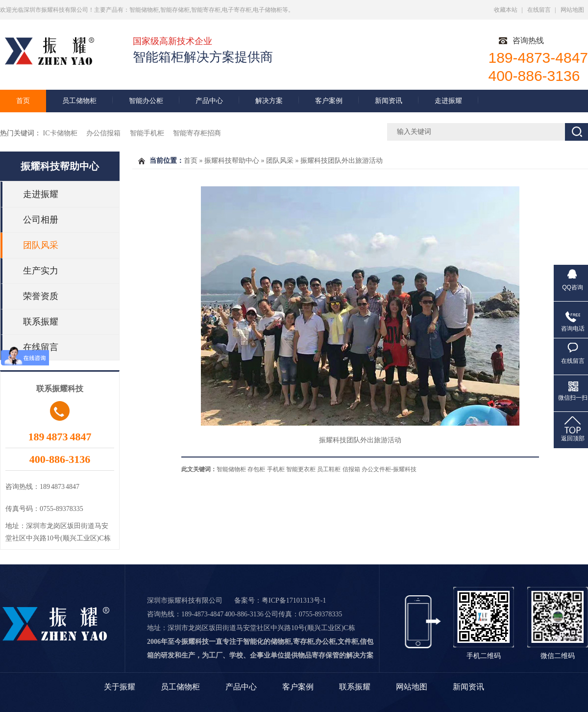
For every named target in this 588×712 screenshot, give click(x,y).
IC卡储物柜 (61, 133)
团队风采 (41, 245)
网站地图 (572, 10)
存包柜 (256, 469)
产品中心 (209, 101)
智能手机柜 (148, 133)
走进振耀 (448, 101)
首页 (23, 101)
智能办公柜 (146, 101)
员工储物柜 (79, 101)
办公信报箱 (104, 133)
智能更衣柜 (301, 469)
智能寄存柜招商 (197, 133)
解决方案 (269, 101)
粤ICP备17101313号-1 (294, 600)
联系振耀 (41, 322)
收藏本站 (506, 10)
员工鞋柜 (329, 469)
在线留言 (539, 10)
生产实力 (41, 271)
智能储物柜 (231, 469)
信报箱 (351, 469)
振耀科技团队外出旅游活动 (342, 161)
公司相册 (41, 220)
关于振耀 (120, 687)
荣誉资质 (41, 296)
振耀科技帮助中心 (60, 166)
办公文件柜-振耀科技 (389, 469)
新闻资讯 (389, 101)
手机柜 (276, 469)
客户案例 (329, 101)
